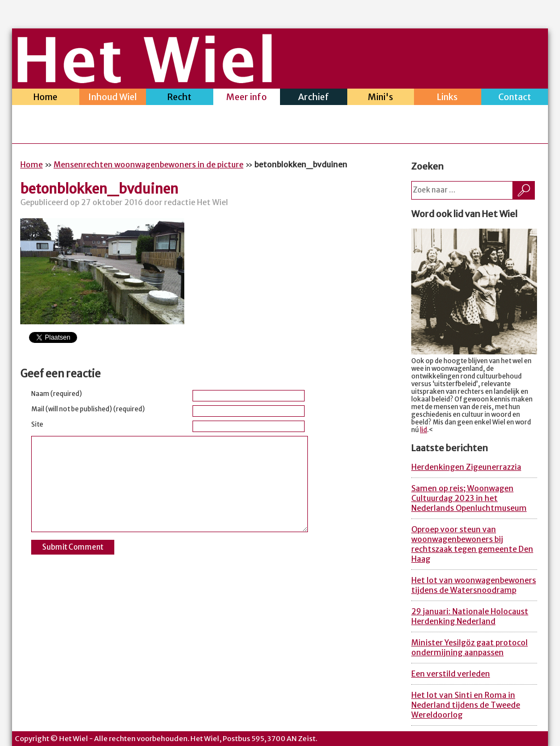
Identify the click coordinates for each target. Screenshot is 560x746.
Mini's (381, 98)
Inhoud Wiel (113, 98)
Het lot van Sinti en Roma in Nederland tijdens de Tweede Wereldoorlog (466, 705)
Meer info (247, 98)
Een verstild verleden (451, 674)
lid (424, 430)
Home (46, 98)
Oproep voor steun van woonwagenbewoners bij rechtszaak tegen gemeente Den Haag (472, 544)
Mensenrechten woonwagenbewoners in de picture (148, 165)
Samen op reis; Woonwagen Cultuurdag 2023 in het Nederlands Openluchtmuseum (469, 498)
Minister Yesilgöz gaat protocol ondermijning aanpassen (469, 648)
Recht (180, 98)
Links (448, 98)
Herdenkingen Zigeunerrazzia (466, 467)
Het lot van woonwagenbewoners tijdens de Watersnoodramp (474, 585)
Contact (515, 98)
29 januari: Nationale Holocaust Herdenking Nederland (470, 616)
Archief (314, 98)
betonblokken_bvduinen (99, 189)
